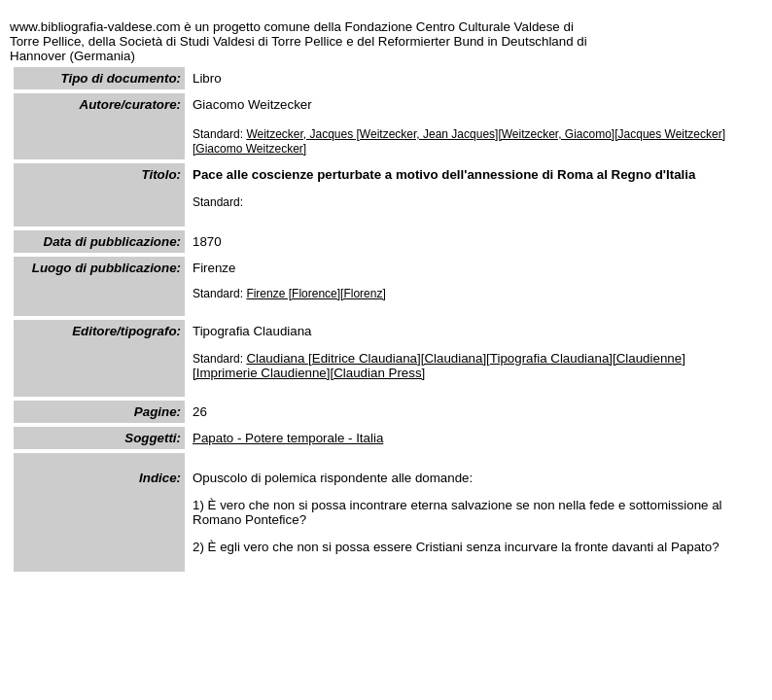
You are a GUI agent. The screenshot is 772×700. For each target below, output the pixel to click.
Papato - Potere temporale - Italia (288, 438)
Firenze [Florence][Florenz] (316, 294)
